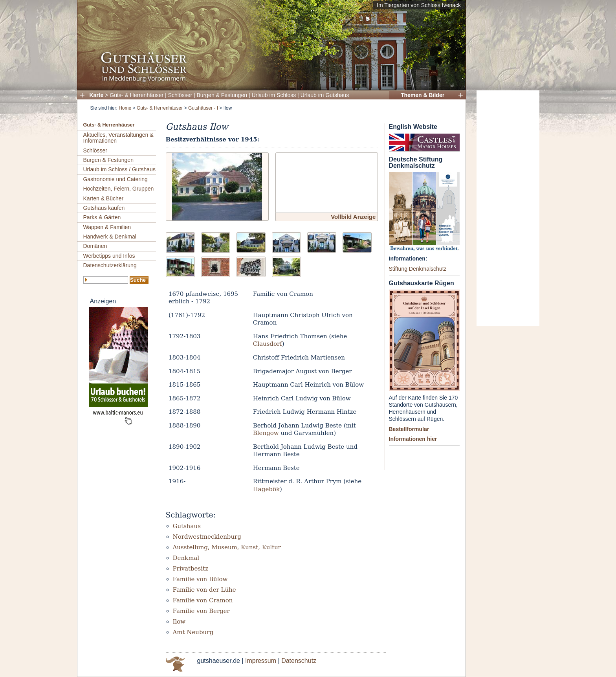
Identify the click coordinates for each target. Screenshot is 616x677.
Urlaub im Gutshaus (325, 95)
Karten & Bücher (104, 198)
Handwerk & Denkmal (110, 237)
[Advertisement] (508, 208)
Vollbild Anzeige (353, 217)
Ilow (179, 622)
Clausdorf (268, 344)
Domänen (95, 246)
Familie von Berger (201, 611)
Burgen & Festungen (222, 95)
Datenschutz (299, 661)
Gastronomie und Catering (115, 179)
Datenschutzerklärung (110, 265)
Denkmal (186, 558)
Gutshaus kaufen (104, 208)
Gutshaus (187, 526)
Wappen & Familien (107, 227)
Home (125, 108)
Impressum (261, 661)
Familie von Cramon (203, 600)
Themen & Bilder (423, 95)
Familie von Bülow (200, 579)
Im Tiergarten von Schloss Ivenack (419, 5)
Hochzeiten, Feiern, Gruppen (119, 189)
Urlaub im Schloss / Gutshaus (119, 169)
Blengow (266, 433)
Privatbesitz (191, 569)
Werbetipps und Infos (109, 256)
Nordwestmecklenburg (207, 537)
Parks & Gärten (102, 217)
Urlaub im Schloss (274, 95)
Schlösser (180, 95)
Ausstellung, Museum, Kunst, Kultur (227, 547)
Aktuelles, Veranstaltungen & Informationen (118, 138)
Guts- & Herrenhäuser (137, 95)
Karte (97, 95)
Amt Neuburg (193, 632)
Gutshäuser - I (203, 108)
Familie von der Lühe (204, 590)
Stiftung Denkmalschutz (418, 269)
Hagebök (266, 489)
